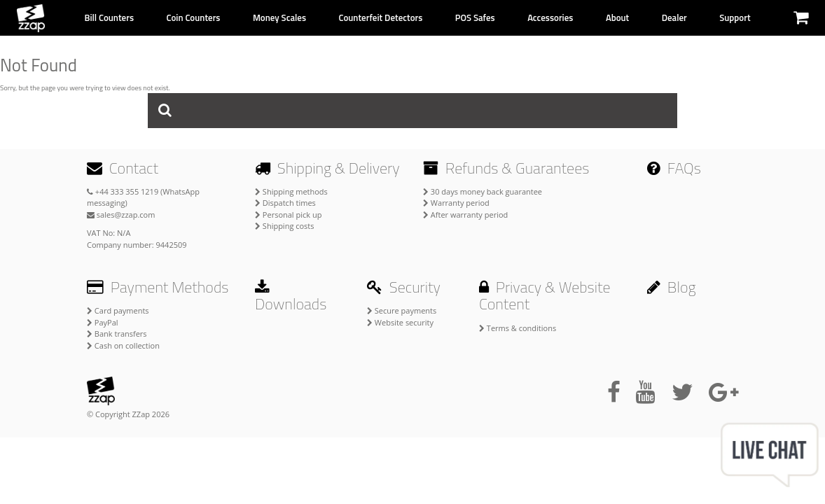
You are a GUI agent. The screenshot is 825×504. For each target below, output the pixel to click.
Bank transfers (117, 334)
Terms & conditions (518, 328)
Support (735, 17)
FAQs (674, 168)
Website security (400, 322)
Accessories (550, 17)
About (617, 17)
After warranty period (465, 215)
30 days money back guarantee (483, 191)
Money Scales (279, 17)
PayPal (103, 322)
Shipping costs (285, 226)
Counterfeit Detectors (380, 17)
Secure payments (402, 310)
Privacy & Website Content (545, 295)
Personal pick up (288, 215)
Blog (672, 287)
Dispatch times (285, 203)
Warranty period (456, 203)
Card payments (118, 310)
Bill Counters (109, 17)
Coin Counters (193, 17)
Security (404, 287)
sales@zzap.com (121, 215)
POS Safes (475, 17)
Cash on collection (123, 345)
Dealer (674, 17)
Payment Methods (158, 287)
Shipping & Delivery (327, 168)
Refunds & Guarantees (506, 168)
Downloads (291, 297)
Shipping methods (291, 191)
